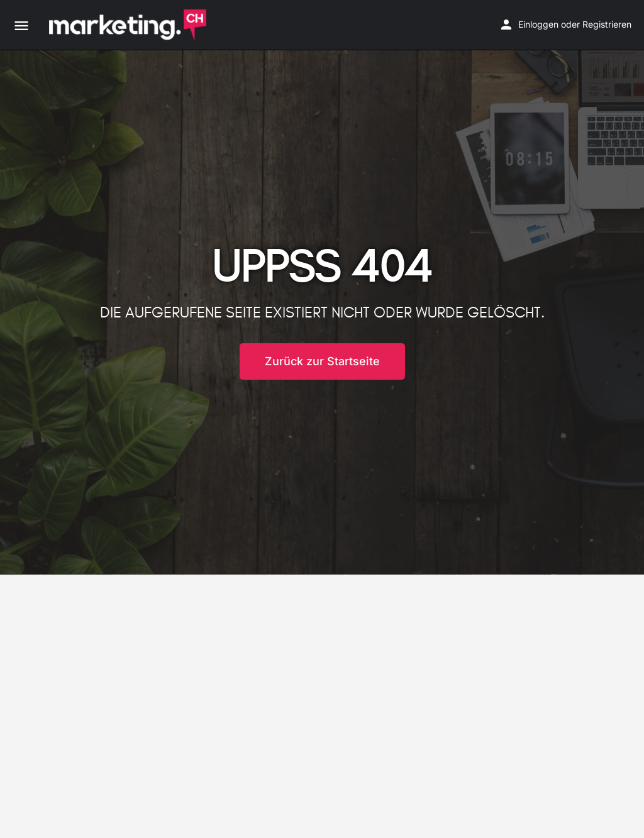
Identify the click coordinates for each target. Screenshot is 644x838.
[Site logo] (129, 25)
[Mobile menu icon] (21, 25)
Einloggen (538, 24)
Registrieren (607, 24)
